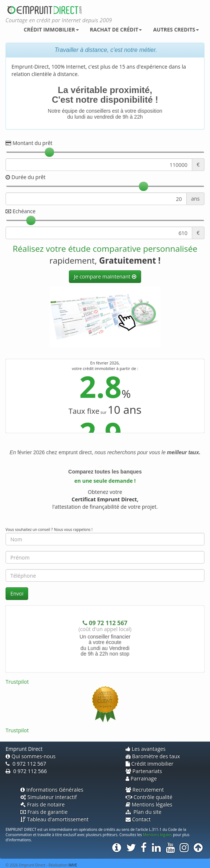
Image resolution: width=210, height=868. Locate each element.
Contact (138, 819)
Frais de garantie (44, 812)
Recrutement (145, 790)
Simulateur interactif (49, 797)
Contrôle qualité (149, 797)
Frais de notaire (43, 804)
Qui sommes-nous (31, 756)
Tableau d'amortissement (54, 819)
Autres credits (176, 29)
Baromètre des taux (153, 756)
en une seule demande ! (105, 481)
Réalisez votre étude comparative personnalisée (105, 249)
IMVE (73, 865)
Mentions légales (149, 804)
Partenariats (144, 771)
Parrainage (141, 778)
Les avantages (146, 749)
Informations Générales (52, 790)
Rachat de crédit (116, 29)
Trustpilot (17, 682)
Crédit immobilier (51, 29)
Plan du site (144, 812)
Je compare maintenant (103, 276)
